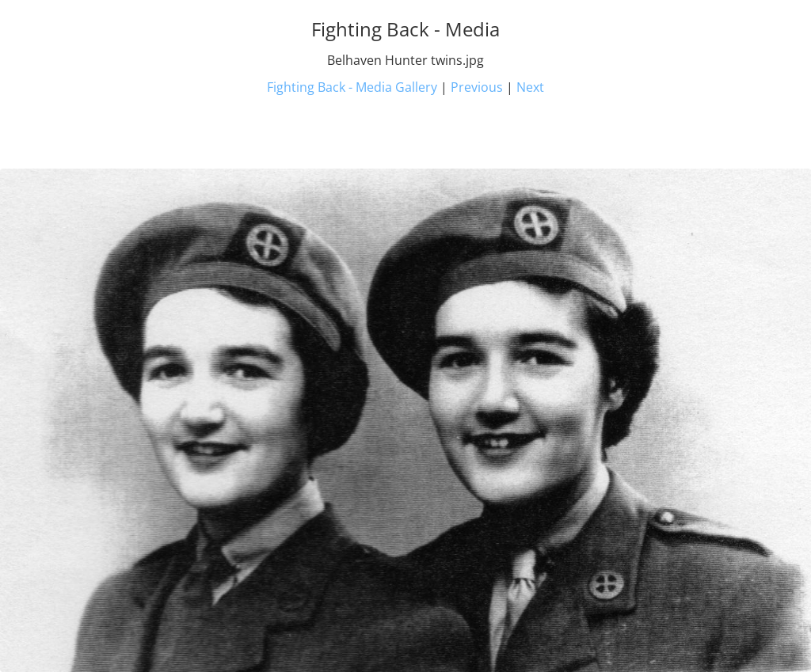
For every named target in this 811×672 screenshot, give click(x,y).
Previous (477, 87)
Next (530, 87)
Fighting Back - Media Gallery (352, 87)
